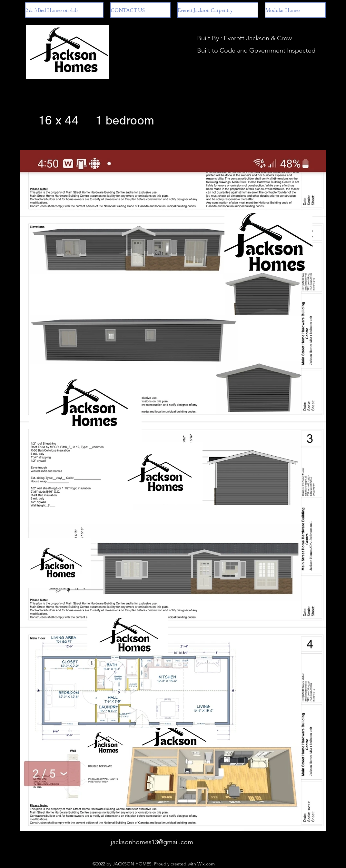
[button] (64, 10)
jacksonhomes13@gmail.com (152, 842)
